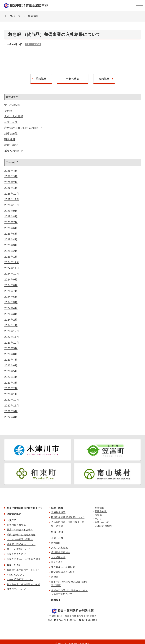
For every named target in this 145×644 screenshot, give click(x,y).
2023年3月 (11, 383)
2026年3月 (11, 176)
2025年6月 (11, 228)
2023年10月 (12, 343)
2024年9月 (11, 280)
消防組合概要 (14, 514)
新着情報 (100, 508)
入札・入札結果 (14, 116)
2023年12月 (12, 331)
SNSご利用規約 (103, 526)
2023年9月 (11, 348)
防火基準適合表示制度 (63, 572)
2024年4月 (11, 308)
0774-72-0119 (65, 620)
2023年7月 (11, 360)
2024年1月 (11, 325)
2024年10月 (12, 274)
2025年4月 (11, 240)
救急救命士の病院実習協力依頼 (24, 584)
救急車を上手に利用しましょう (24, 570)
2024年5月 (11, 302)
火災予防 (12, 520)
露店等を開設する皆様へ (20, 530)
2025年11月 (12, 199)
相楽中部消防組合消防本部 (29, 5)
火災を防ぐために (16, 554)
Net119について (16, 575)
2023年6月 (11, 366)
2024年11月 (12, 268)
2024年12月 (12, 262)
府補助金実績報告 (61, 552)
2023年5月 (11, 371)
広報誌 (55, 577)
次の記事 (104, 79)
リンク (98, 519)
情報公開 (56, 543)
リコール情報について (19, 549)
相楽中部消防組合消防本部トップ (25, 508)
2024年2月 (11, 320)
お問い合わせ (102, 522)
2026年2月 (11, 182)
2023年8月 (11, 354)
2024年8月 (11, 285)
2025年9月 (11, 211)
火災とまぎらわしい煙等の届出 (24, 559)
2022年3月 (11, 417)
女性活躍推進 (58, 557)
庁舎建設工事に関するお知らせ (23, 128)
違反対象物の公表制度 (63, 567)
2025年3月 (11, 245)
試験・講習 (11, 145)
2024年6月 (11, 297)
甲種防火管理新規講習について (68, 517)
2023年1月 (11, 394)
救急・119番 (14, 565)
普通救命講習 (58, 512)
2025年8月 (11, 217)
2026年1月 (11, 188)
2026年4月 (11, 171)
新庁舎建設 (11, 134)
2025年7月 (11, 222)
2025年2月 (11, 251)
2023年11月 (12, 337)
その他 (8, 111)
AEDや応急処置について (20, 579)
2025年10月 (12, 205)
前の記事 (41, 79)
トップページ (12, 16)
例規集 (98, 515)
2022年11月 (12, 406)
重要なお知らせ (14, 151)
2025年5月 (11, 234)
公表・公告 (11, 122)
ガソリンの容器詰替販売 (20, 539)
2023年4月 (11, 377)
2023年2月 (11, 388)
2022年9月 (11, 411)
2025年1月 (11, 257)
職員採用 (10, 139)
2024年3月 (11, 314)
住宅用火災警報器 (16, 525)
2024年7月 (11, 291)
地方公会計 (57, 562)
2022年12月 (12, 400)
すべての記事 (12, 105)
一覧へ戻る (73, 79)
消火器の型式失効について (21, 544)
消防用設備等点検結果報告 (21, 535)
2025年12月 (12, 194)
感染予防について (16, 589)
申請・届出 (57, 532)
